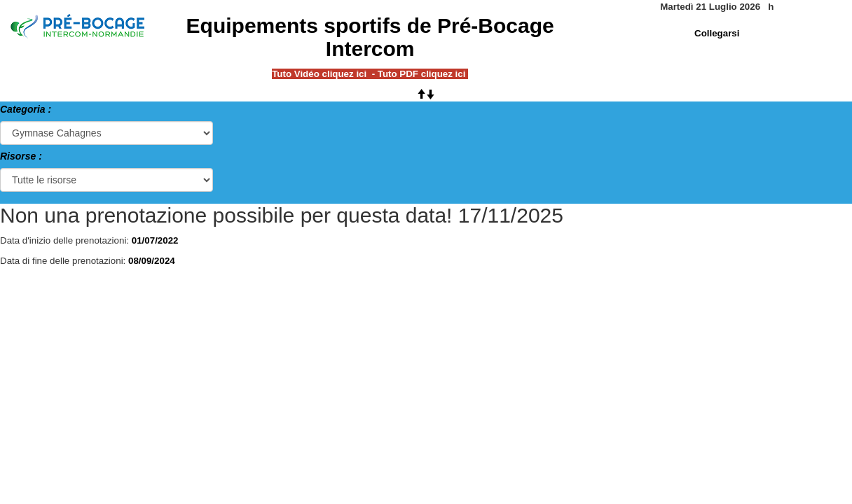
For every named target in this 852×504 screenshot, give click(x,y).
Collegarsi (717, 33)
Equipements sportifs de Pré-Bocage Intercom (370, 37)
